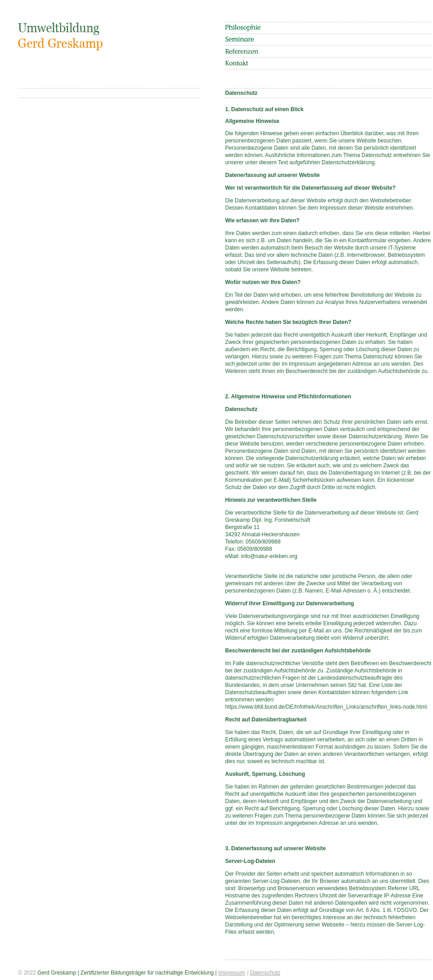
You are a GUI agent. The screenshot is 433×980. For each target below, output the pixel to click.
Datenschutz (265, 973)
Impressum (232, 973)
